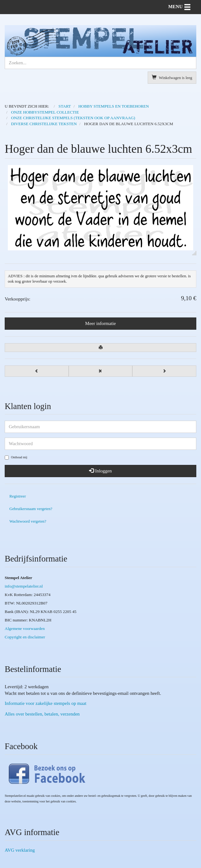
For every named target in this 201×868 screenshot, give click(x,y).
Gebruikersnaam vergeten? (31, 509)
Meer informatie (101, 323)
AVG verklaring (20, 850)
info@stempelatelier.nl (24, 586)
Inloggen (100, 471)
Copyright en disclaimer (25, 637)
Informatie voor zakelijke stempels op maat (45, 703)
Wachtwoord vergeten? (28, 521)
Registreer (18, 496)
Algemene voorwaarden (25, 628)
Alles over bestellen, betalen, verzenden (42, 714)
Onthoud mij (16, 458)
